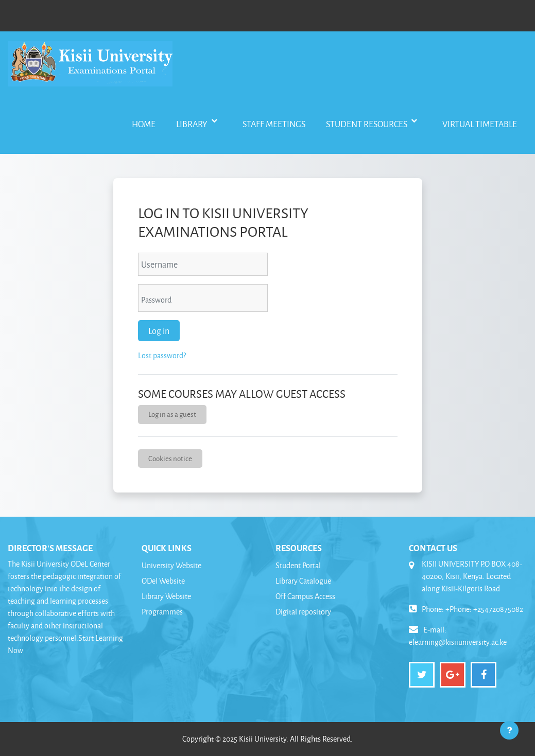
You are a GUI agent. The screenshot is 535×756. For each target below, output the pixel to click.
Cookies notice (170, 458)
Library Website (166, 596)
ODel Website (163, 581)
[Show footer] (509, 730)
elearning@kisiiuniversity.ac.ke (458, 642)
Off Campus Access (305, 596)
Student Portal (298, 565)
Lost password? (162, 355)
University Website (171, 565)
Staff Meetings (274, 124)
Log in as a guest (172, 414)
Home (144, 124)
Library (193, 124)
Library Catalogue (303, 581)
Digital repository (303, 612)
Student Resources (367, 124)
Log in (159, 331)
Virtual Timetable (480, 124)
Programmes (162, 612)
